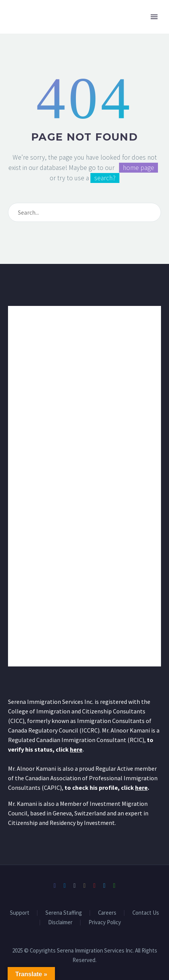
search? (105, 178)
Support (20, 913)
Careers (107, 913)
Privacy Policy (105, 923)
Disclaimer (60, 923)
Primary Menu (154, 17)
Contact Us (146, 913)
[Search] (84, 212)
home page (138, 168)
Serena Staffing (64, 913)
